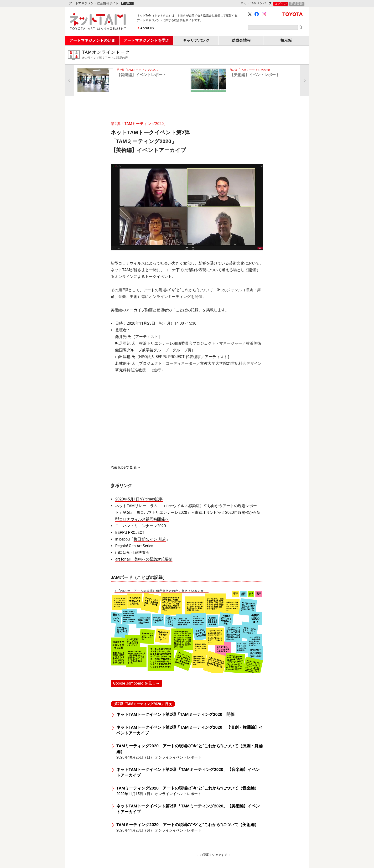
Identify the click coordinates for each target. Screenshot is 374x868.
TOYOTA (293, 14)
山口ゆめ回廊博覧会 (132, 553)
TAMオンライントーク (194, 55)
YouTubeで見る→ (126, 467)
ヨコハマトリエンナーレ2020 (140, 526)
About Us (147, 28)
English (127, 3)
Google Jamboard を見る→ (136, 683)
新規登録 (296, 4)
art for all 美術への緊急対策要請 (144, 559)
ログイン (280, 4)
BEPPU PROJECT (130, 533)
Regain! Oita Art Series (134, 546)
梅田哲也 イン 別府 (150, 539)
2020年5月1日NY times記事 (139, 499)
